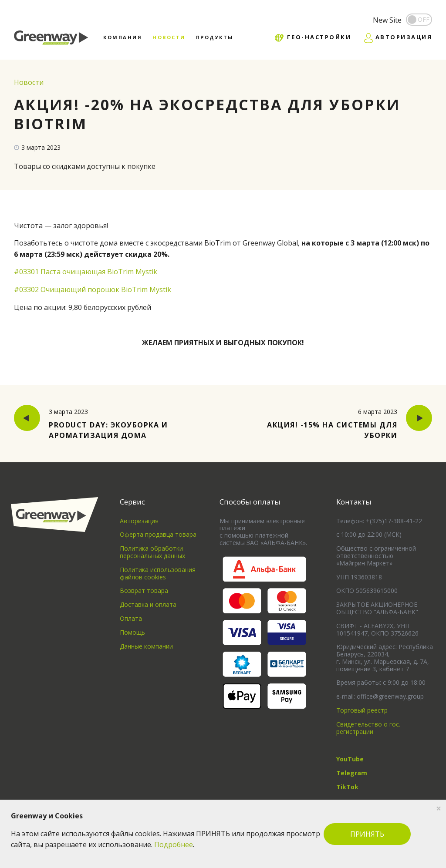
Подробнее (174, 844)
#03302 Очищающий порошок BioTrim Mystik (93, 289)
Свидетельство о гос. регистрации (368, 728)
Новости (169, 37)
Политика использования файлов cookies (158, 573)
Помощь (132, 632)
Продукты (215, 37)
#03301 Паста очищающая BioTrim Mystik (86, 272)
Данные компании (146, 646)
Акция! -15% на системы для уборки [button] (345, 423)
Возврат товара (144, 590)
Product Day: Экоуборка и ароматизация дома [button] (101, 423)
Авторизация (139, 521)
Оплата (131, 618)
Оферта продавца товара (158, 534)
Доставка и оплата (148, 604)
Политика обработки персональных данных (152, 552)
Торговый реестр (362, 710)
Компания (123, 37)
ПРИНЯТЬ (367, 834)
